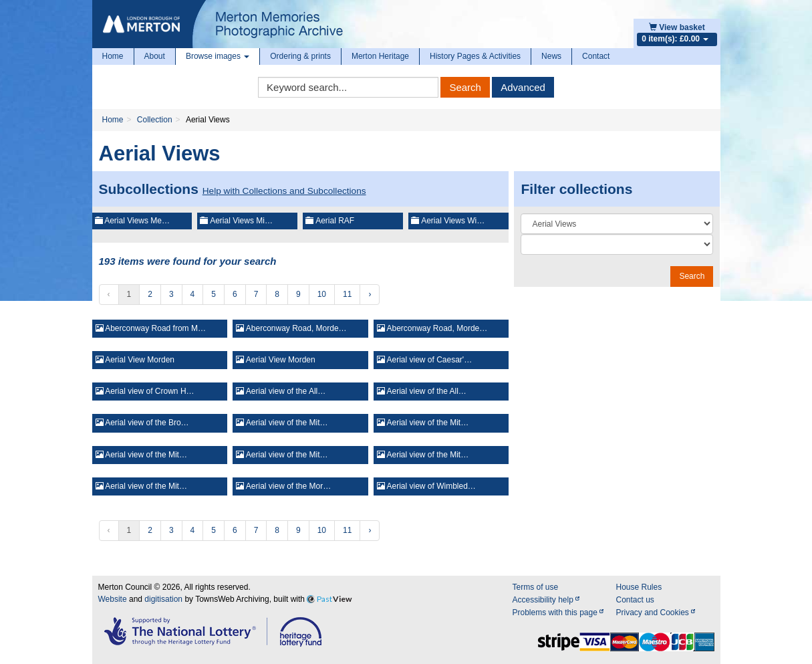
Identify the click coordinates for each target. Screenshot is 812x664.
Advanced (523, 87)
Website (113, 599)
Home (113, 56)
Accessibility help (546, 600)
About (155, 56)
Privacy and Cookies (655, 613)
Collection (155, 120)
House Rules (639, 587)
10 (322, 294)
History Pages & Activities (475, 56)
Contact (596, 56)
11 (347, 294)
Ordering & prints (300, 56)
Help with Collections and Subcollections (284, 191)
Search (465, 87)
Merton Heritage (380, 56)
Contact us (635, 600)
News (551, 56)
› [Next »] (370, 294)
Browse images (218, 56)
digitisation (163, 599)
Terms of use (535, 587)
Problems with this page (558, 613)
